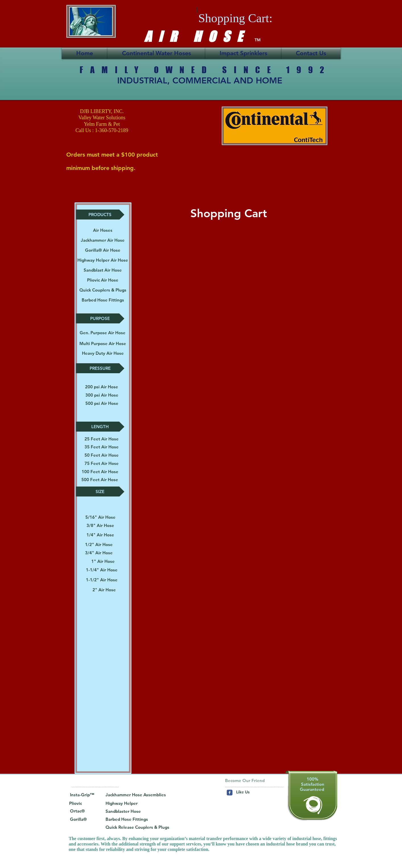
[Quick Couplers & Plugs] (103, 290)
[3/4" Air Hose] (99, 553)
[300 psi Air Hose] (102, 395)
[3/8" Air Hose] (100, 525)
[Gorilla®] (79, 819)
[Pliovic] (81, 803)
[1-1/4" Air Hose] (102, 570)
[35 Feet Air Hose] (102, 447)
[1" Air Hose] (103, 561)
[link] (249, 18)
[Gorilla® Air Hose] (103, 250)
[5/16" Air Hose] (100, 517)
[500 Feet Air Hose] (100, 480)
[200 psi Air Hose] (102, 387)
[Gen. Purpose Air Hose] (103, 333)
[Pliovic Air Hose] (103, 280)
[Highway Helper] (132, 803)
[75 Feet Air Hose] (102, 463)
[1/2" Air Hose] (99, 544)
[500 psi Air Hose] (102, 403)
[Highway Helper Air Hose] (103, 260)
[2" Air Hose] (104, 590)
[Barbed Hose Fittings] (103, 300)
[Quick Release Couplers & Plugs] (137, 827)
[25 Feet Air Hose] (102, 439)
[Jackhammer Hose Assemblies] (136, 795)
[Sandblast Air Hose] (103, 270)
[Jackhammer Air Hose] (103, 240)
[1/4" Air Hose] (100, 535)
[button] (100, 215)
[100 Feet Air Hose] (100, 472)
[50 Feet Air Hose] (102, 455)
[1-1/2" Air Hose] (102, 580)
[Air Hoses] (103, 230)
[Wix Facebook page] (230, 793)
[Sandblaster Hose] (125, 811)
